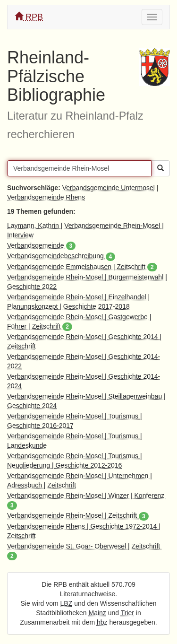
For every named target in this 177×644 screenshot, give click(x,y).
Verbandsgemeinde (41, 245)
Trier (127, 613)
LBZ (67, 603)
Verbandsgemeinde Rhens (46, 197)
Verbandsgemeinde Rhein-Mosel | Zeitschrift (78, 515)
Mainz (97, 613)
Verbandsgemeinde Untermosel (109, 188)
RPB (29, 17)
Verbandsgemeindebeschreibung (61, 256)
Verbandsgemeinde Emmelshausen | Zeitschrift (82, 267)
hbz (102, 622)
